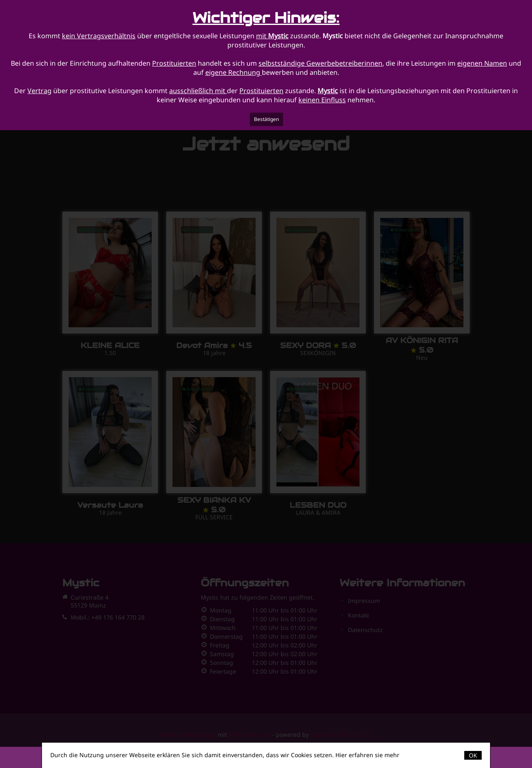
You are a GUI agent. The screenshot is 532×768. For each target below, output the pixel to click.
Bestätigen (266, 119)
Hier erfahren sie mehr (367, 755)
